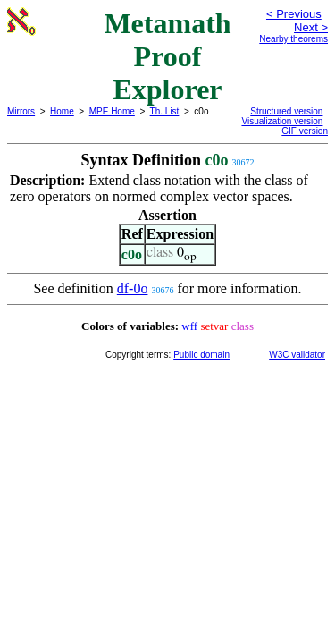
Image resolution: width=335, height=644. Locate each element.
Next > (311, 27)
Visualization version (282, 121)
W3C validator (297, 355)
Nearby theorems (293, 39)
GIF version (305, 131)
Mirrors (21, 111)
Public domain (201, 355)
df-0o (133, 288)
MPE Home (112, 111)
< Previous (294, 14)
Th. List (165, 111)
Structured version (286, 111)
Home (62, 111)
